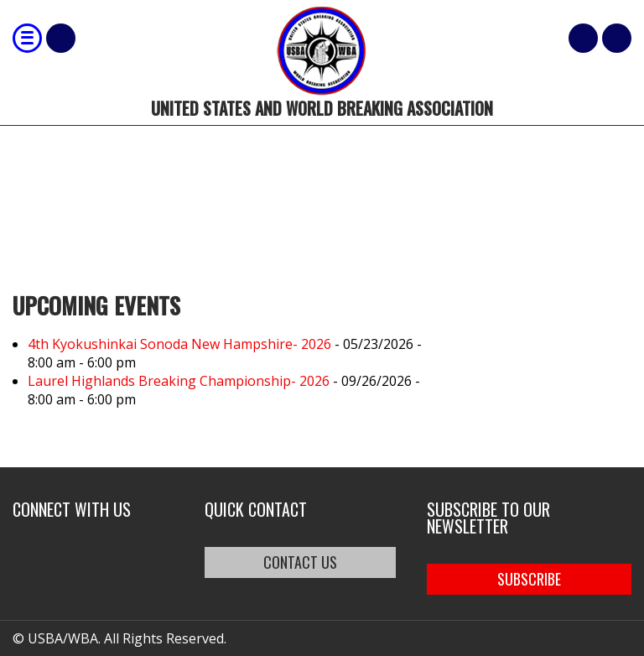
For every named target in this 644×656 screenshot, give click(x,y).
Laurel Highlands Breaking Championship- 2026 (179, 381)
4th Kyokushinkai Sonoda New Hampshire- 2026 (179, 344)
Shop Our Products (61, 38)
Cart (583, 38)
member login (617, 38)
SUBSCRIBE (529, 579)
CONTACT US (300, 562)
